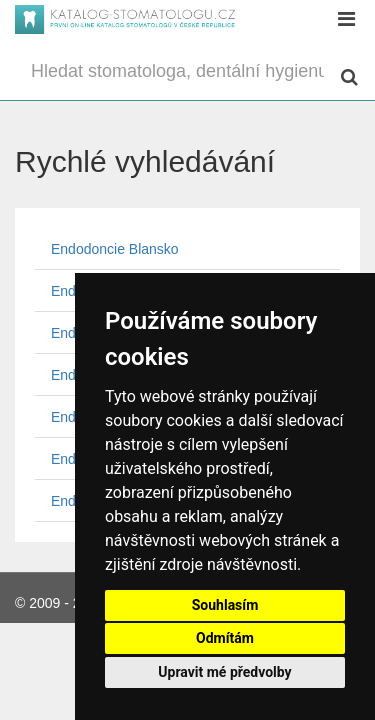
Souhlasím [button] (225, 605)
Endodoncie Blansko (115, 249)
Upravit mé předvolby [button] (224, 672)
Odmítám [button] (225, 638)
